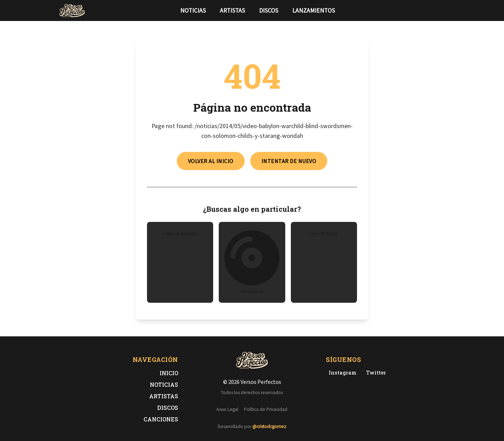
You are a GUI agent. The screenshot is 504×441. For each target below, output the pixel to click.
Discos (269, 10)
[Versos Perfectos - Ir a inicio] (72, 10)
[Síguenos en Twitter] (432, 10)
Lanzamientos (314, 10)
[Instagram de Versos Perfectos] (341, 373)
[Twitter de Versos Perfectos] (375, 373)
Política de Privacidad (266, 409)
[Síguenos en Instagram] (443, 10)
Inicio (169, 373)
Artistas (232, 10)
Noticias (193, 10)
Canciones (161, 419)
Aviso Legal (227, 409)
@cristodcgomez (269, 426)
